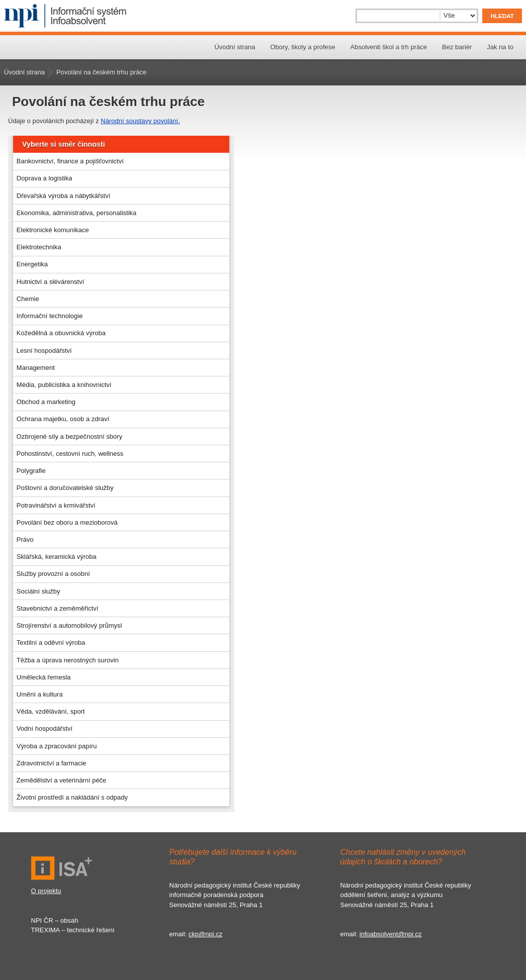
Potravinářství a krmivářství (56, 505)
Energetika (32, 264)
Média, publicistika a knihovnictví (64, 385)
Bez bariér (457, 47)
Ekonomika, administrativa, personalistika (76, 213)
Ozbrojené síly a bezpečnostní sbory (69, 436)
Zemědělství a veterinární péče (61, 780)
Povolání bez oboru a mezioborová (67, 522)
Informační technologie (50, 316)
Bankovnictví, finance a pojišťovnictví (70, 161)
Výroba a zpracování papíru (57, 746)
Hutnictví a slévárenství (50, 282)
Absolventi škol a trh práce (389, 47)
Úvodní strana (235, 47)
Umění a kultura (40, 694)
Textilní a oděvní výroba (51, 643)
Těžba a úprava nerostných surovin (68, 660)
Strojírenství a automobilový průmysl (69, 625)
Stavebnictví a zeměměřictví (58, 608)
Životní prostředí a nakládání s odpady (72, 797)
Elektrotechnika (39, 247)
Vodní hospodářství (45, 728)
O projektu (46, 891)
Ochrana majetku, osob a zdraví (63, 419)
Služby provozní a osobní (53, 574)
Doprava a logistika (45, 178)
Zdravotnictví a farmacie (52, 763)
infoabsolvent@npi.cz (391, 934)
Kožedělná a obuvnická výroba (61, 333)
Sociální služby (38, 591)
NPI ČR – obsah (55, 920)
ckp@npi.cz (205, 934)
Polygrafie (31, 471)
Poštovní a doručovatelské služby (65, 488)
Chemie (28, 299)
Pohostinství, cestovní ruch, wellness (70, 454)
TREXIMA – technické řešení (73, 930)
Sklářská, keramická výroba (57, 557)
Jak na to (500, 47)
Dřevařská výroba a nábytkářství (63, 196)
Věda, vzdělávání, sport (51, 711)
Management (36, 368)
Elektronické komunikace (53, 230)
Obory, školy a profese (302, 47)
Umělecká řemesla (44, 677)
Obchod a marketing (46, 402)
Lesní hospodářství (44, 351)
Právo (25, 540)
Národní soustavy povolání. (140, 121)
